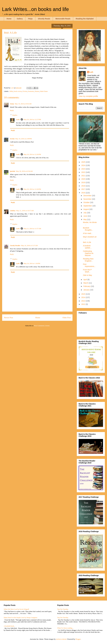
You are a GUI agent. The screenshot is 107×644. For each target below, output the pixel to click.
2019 (84, 182)
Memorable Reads (63, 19)
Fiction (25, 91)
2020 (84, 179)
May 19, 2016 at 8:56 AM (23, 104)
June (85, 216)
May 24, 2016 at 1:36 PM (32, 263)
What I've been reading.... (66, 628)
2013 (84, 301)
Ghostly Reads (44, 19)
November (88, 199)
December (88, 196)
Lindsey (13, 211)
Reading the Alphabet (85, 19)
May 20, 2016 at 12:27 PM (32, 119)
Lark (18, 119)
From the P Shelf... (87, 271)
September (88, 206)
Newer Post (8, 318)
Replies (15, 115)
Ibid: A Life (87, 242)
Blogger (78, 639)
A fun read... (88, 233)
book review (18, 91)
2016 (84, 193)
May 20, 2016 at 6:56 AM (24, 171)
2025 (84, 162)
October (87, 202)
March (86, 283)
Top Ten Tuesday (63, 609)
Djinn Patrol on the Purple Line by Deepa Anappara (20, 618)
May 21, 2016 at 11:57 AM (32, 229)
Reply (12, 110)
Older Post (67, 318)
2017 (84, 189)
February (87, 286)
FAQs (30, 19)
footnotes (31, 91)
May (85, 219)
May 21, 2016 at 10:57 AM (25, 211)
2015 (84, 294)
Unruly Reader (15, 245)
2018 (84, 186)
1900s (11, 91)
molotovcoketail (61, 639)
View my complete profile (88, 96)
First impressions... (89, 265)
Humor (37, 91)
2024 (84, 165)
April (85, 280)
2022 (84, 172)
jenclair (13, 171)
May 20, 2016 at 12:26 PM (32, 154)
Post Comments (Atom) (42, 326)
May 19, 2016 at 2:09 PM (24, 139)
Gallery (20, 19)
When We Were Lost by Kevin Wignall (16, 609)
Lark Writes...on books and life (35, 9)
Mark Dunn (44, 91)
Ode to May (87, 275)
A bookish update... (87, 247)
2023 (84, 169)
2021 (84, 176)
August (86, 209)
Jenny (12, 104)
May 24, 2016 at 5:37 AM (29, 245)
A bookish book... (9, 626)
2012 (84, 304)
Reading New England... (88, 260)
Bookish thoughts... (88, 229)
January (87, 290)
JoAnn (12, 139)
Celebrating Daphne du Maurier (88, 253)
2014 (84, 297)
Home (9, 19)
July (85, 213)
